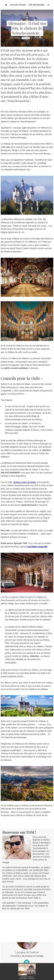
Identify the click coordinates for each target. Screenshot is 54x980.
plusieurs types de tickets (25, 482)
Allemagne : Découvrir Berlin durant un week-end (27, 978)
